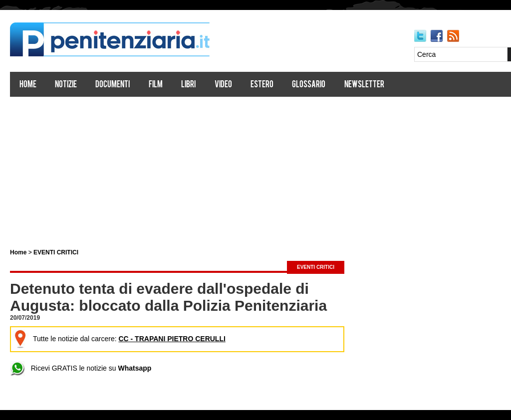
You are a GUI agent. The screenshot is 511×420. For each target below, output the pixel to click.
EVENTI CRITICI (56, 252)
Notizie (66, 85)
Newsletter (364, 85)
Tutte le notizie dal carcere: (119, 339)
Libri (188, 85)
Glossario (309, 85)
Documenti (113, 85)
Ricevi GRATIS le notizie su (81, 368)
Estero (262, 85)
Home (28, 85)
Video (223, 85)
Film (156, 85)
